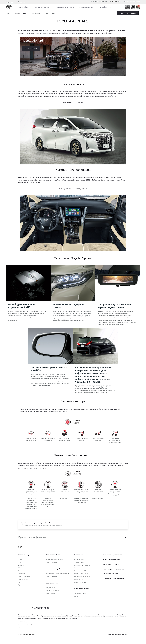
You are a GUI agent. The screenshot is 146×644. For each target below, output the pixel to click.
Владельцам (22, 2)
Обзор (8, 13)
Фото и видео (50, 13)
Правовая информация (24, 622)
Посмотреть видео (31, 48)
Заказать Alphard (128, 13)
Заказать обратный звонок (132, 2)
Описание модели (21, 13)
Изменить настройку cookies (25, 625)
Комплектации (36, 13)
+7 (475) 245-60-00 (114, 2)
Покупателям (10, 2)
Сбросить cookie (22, 628)
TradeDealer (125, 635)
